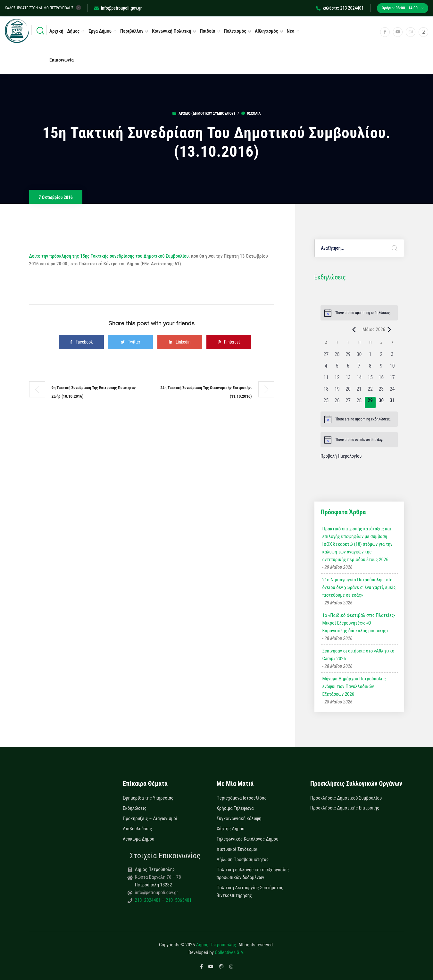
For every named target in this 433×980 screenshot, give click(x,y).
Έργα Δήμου (100, 31)
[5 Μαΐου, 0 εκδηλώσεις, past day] (337, 368)
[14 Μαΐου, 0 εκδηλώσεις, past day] (359, 379)
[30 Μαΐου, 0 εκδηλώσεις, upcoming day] (381, 403)
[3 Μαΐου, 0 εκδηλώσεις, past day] (392, 356)
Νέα (291, 31)
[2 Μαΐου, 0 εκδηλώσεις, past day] (381, 356)
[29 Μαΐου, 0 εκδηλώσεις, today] (370, 403)
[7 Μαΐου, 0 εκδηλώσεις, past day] (359, 368)
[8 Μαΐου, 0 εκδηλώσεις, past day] (370, 368)
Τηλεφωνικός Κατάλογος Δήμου (248, 839)
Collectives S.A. (230, 952)
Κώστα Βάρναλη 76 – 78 (158, 877)
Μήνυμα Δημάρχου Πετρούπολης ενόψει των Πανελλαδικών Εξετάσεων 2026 (354, 686)
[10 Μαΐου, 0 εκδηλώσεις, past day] (392, 368)
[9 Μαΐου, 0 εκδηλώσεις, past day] (381, 368)
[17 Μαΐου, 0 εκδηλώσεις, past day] (392, 379)
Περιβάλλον (132, 31)
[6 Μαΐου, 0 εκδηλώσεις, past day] (348, 368)
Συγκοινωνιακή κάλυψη (239, 818)
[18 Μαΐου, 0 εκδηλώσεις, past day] (326, 391)
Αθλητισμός (266, 31)
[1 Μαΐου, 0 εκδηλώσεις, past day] (370, 356)
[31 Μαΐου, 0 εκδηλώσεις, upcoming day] (392, 403)
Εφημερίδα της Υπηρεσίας (148, 798)
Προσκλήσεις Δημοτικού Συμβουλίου (346, 798)
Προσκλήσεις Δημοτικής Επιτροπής (345, 808)
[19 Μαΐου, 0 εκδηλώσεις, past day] (337, 391)
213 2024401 (148, 900)
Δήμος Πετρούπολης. (216, 945)
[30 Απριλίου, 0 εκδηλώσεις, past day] (359, 356)
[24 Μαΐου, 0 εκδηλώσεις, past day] (392, 391)
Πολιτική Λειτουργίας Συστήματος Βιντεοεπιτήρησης (250, 892)
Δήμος (73, 31)
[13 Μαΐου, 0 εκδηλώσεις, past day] (348, 379)
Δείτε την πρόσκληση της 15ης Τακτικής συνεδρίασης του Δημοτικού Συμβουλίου (109, 256)
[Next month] (389, 329)
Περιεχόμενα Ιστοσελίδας (242, 798)
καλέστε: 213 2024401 (340, 8)
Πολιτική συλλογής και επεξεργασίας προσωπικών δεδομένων (253, 874)
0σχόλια (251, 113)
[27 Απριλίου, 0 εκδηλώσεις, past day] (326, 356)
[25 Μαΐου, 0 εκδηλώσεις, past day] (326, 403)
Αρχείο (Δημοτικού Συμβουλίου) (207, 113)
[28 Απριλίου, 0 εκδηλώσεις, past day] (337, 356)
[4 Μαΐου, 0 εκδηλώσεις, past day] (326, 368)
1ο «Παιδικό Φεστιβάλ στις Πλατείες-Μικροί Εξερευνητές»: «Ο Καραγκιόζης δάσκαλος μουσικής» (359, 623)
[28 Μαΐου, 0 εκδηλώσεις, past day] (359, 403)
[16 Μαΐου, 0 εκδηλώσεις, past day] (381, 379)
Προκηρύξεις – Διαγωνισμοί (150, 818)
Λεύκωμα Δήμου (138, 839)
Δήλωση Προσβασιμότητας (243, 860)
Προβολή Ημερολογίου (341, 456)
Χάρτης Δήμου (231, 829)
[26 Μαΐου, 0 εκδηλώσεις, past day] (337, 403)
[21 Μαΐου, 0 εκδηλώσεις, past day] (359, 391)
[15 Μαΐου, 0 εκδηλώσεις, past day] (370, 379)
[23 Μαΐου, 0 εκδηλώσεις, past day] (381, 391)
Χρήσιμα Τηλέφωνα (235, 808)
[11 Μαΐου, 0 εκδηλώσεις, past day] (326, 379)
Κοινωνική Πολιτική (171, 31)
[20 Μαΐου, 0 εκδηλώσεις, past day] (348, 391)
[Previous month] (354, 329)
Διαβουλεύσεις (137, 829)
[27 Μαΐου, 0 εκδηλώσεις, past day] (348, 403)
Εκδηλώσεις (135, 808)
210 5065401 (178, 900)
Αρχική (56, 31)
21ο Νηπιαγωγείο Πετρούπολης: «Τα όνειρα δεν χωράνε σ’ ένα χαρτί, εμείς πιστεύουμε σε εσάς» (359, 587)
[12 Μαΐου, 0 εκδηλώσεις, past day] (337, 379)
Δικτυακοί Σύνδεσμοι (237, 849)
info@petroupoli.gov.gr (118, 8)
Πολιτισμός (235, 31)
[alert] (359, 313)
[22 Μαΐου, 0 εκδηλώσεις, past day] (370, 391)
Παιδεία (207, 31)
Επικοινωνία (62, 60)
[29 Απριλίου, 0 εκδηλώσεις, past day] (348, 356)
